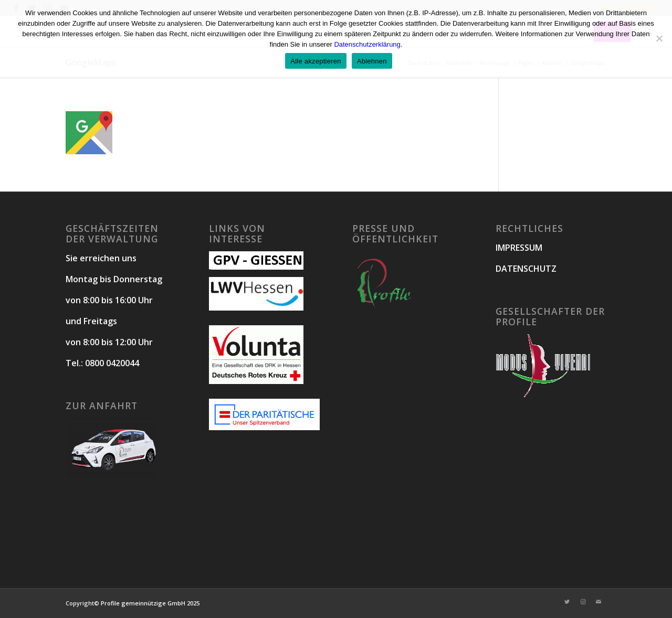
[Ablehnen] (659, 38)
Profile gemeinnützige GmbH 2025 (150, 603)
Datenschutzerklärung (367, 44)
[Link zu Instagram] (583, 602)
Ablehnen (372, 61)
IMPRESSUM (519, 248)
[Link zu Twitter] (567, 602)
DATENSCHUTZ (526, 269)
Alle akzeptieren (316, 61)
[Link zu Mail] (598, 602)
